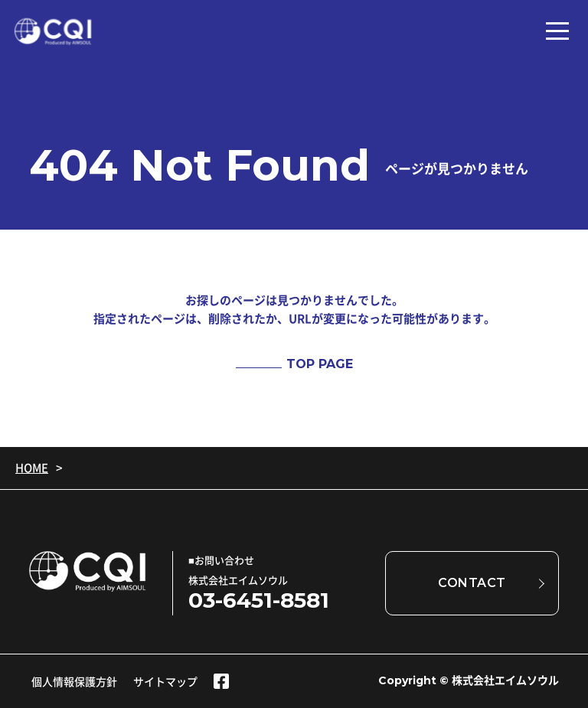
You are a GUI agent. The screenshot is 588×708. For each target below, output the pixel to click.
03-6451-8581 (259, 600)
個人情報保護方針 (74, 681)
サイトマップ (165, 681)
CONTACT (472, 583)
